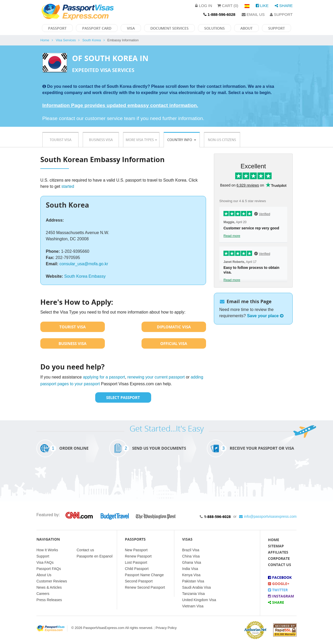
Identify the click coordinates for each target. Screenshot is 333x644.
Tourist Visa (61, 140)
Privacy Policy (166, 628)
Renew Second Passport (145, 587)
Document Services (169, 28)
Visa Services (66, 40)
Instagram (281, 596)
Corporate (279, 558)
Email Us (253, 14)
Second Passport (139, 581)
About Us (44, 575)
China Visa (191, 556)
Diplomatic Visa (174, 327)
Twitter (278, 590)
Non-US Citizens (222, 140)
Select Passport (123, 397)
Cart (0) (228, 6)
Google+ (279, 584)
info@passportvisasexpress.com (268, 516)
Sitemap (276, 546)
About (246, 28)
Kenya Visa (191, 575)
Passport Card (97, 28)
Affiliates (278, 552)
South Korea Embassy (85, 276)
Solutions (214, 28)
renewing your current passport (156, 377)
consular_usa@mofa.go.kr (84, 264)
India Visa (190, 569)
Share (284, 6)
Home (45, 40)
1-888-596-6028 (217, 517)
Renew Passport (138, 556)
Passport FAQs (49, 569)
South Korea (91, 40)
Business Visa (101, 140)
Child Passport (137, 569)
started (68, 186)
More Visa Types (141, 140)
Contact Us (280, 565)
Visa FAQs (45, 562)
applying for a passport (104, 377)
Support (281, 14)
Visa (131, 28)
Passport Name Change (144, 575)
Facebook (280, 577)
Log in (204, 6)
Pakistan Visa (193, 581)
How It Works (47, 550)
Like (262, 6)
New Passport (136, 550)
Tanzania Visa (193, 594)
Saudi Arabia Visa (196, 587)
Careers (43, 594)
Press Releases (49, 600)
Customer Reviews (52, 581)
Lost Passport (136, 562)
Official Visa (174, 343)
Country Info (182, 140)
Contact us (85, 550)
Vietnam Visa (193, 606)
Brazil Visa (191, 550)
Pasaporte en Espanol (95, 556)
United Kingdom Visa (199, 600)
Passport (57, 28)
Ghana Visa (192, 562)
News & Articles (49, 587)
